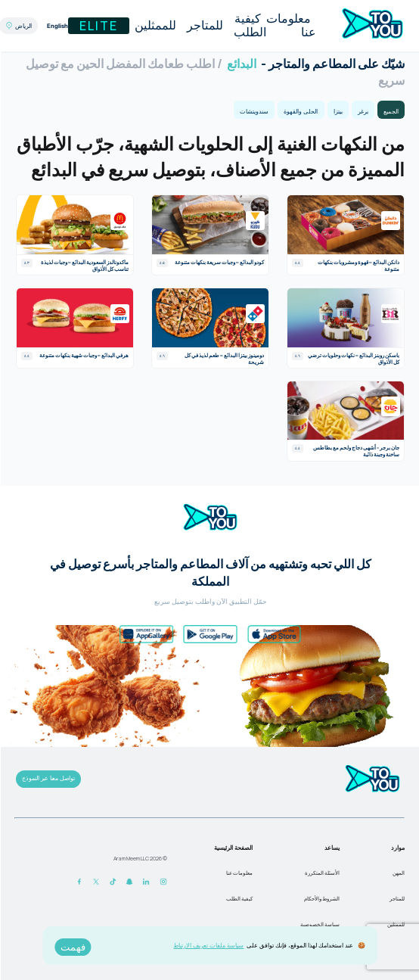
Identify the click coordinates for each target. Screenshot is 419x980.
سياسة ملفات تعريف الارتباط (208, 945)
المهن (398, 873)
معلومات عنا (290, 25)
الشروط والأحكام (321, 898)
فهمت (72, 947)
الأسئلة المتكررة (321, 873)
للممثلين (155, 25)
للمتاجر (204, 25)
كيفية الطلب (249, 25)
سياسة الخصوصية (319, 924)
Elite (98, 26)
